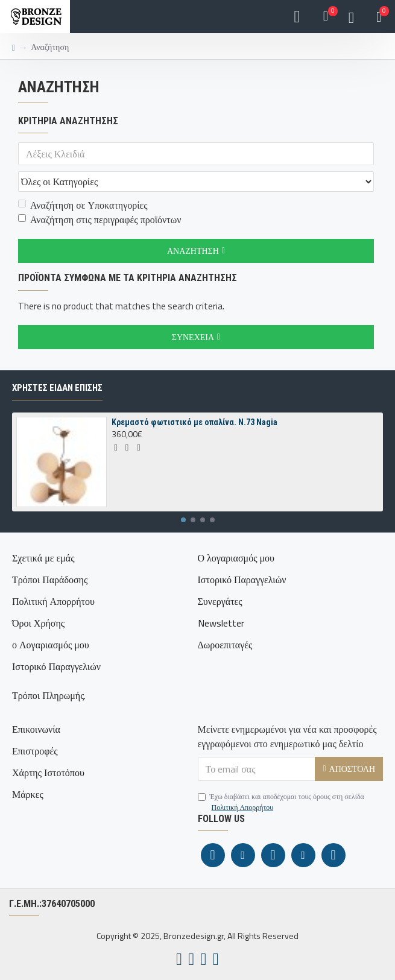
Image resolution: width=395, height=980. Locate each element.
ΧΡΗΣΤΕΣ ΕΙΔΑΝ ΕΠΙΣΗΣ (57, 388)
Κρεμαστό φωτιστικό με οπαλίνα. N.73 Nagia (194, 422)
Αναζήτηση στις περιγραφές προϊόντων (100, 220)
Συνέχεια (193, 337)
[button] (183, 520)
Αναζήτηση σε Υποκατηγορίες (83, 205)
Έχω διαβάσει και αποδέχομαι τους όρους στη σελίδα (281, 802)
